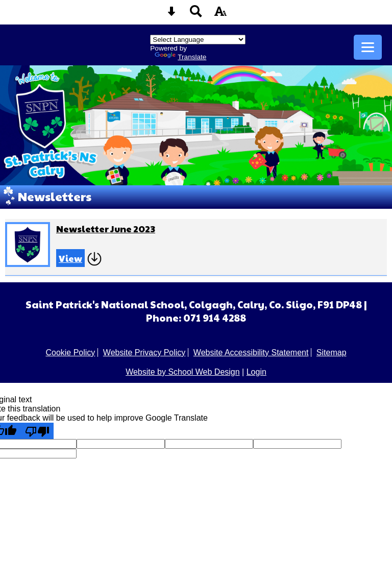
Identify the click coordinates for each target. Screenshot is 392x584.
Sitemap (332, 352)
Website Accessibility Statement (251, 352)
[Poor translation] (37, 431)
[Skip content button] (171, 15)
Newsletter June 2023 (106, 228)
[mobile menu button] (368, 47)
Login (256, 372)
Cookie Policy (70, 352)
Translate (180, 57)
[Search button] (196, 15)
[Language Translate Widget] (198, 40)
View (70, 258)
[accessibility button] (220, 15)
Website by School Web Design (183, 372)
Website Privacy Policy (144, 352)
